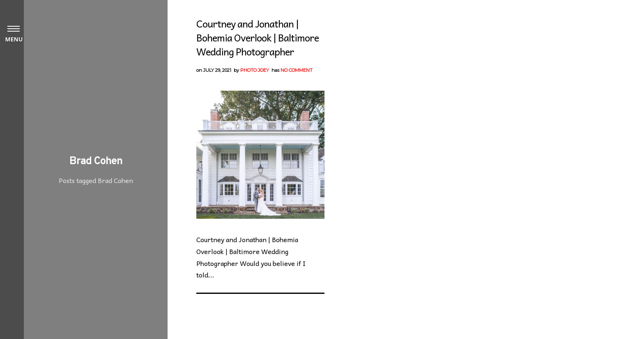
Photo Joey (255, 70)
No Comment (297, 70)
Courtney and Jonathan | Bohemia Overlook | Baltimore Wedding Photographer (258, 37)
